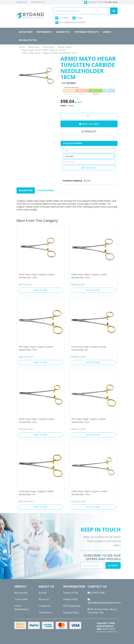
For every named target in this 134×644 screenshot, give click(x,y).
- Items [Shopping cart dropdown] (62, 18)
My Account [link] (21, 593)
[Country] (89, 156)
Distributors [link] (45, 612)
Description (26, 190)
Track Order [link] (21, 599)
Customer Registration (70, 23)
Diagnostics (63, 32)
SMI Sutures (26, 32)
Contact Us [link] (45, 606)
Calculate (89, 168)
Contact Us (38, 2)
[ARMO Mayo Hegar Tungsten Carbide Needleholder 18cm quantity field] (89, 116)
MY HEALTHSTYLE (28, 40)
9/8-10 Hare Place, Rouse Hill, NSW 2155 (102, 611)
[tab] (26, 190)
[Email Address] (93, 565)
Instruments (44, 32)
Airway (107, 32)
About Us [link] (44, 599)
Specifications (46, 190)
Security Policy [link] (71, 612)
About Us (22, 2)
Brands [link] (43, 593)
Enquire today (101, 2)
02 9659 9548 (96, 593)
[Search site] (114, 11)
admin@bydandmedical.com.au (104, 601)
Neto (99, 634)
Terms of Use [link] (71, 593)
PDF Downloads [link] (72, 606)
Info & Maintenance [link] (22, 608)
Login (77, 18)
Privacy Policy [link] (70, 599)
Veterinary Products (87, 32)
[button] (89, 131)
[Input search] (82, 11)
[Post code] (89, 162)
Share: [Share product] (69, 83)
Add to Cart (89, 124)
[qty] (89, 151)
